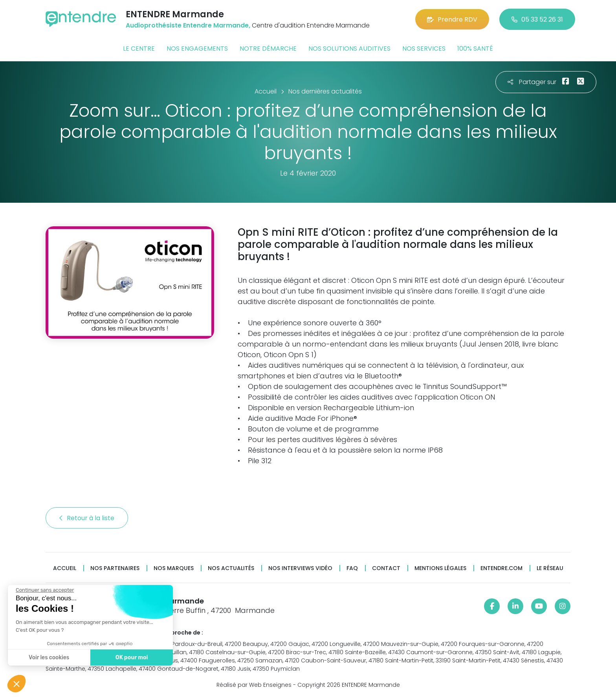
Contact (386, 568)
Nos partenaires (115, 568)
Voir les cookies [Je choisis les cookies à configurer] (49, 658)
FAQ (352, 568)
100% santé (475, 49)
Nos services (424, 49)
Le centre (139, 49)
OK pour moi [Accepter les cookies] (131, 658)
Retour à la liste (87, 518)
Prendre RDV (452, 19)
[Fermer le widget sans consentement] (44, 590)
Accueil (65, 568)
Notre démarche (268, 49)
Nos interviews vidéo (300, 568)
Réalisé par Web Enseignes (254, 685)
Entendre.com (501, 568)
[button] (16, 684)
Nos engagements (197, 49)
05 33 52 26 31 (537, 19)
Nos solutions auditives (349, 49)
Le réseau (550, 568)
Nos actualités (231, 568)
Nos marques (174, 568)
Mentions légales (440, 568)
